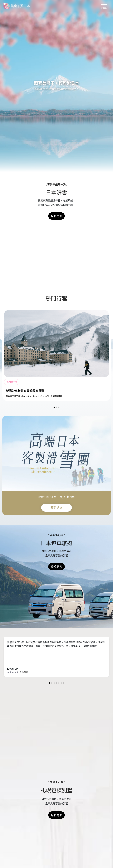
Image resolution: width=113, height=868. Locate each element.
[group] (56, 355)
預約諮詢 (56, 508)
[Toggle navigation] (104, 6)
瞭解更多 (56, 216)
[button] (54, 407)
